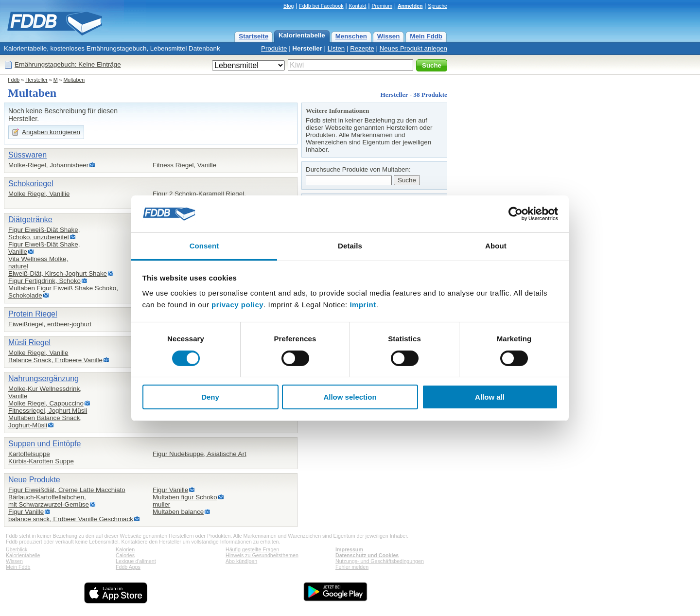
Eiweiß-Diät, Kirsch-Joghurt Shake (58, 273)
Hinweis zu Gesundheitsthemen (262, 555)
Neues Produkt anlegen (413, 48)
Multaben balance (178, 512)
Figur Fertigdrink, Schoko (44, 281)
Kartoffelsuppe (29, 454)
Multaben (74, 80)
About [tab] (496, 246)
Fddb (14, 80)
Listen (336, 48)
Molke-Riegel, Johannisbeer (48, 165)
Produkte (274, 48)
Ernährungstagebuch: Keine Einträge (68, 64)
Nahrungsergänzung (44, 378)
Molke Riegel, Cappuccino (46, 403)
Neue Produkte (34, 480)
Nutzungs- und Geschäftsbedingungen (380, 561)
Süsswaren (27, 155)
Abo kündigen (241, 561)
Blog (289, 6)
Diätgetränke (30, 220)
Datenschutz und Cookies (367, 555)
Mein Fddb (426, 36)
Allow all (490, 397)
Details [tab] (350, 246)
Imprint (363, 305)
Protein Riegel (33, 314)
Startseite (254, 36)
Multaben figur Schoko (185, 497)
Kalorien (125, 549)
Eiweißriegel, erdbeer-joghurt (50, 324)
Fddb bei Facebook (321, 6)
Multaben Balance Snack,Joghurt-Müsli (45, 422)
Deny (210, 397)
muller (161, 504)
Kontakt (357, 6)
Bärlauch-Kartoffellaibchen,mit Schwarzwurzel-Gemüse (49, 501)
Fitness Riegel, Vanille (184, 165)
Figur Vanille (26, 512)
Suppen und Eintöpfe (44, 444)
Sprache (437, 6)
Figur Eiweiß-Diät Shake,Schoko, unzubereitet (44, 233)
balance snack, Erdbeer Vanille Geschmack (71, 519)
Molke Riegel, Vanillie (39, 194)
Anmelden (410, 6)
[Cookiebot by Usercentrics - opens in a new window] (516, 214)
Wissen (389, 36)
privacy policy (237, 305)
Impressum (349, 549)
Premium (382, 6)
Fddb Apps (128, 567)
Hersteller (307, 48)
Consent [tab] (204, 246)
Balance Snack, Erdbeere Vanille (55, 360)
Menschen (351, 36)
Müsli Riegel (29, 343)
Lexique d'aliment (136, 561)
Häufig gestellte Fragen (252, 549)
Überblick (17, 549)
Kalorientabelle (302, 35)
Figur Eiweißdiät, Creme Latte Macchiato (67, 490)
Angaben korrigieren (51, 132)
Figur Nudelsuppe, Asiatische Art (200, 454)
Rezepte (362, 48)
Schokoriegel (31, 184)
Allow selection (350, 397)
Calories (125, 555)
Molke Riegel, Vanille (38, 353)
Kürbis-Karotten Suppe (41, 461)
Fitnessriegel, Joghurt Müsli (48, 411)
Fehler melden (352, 567)
